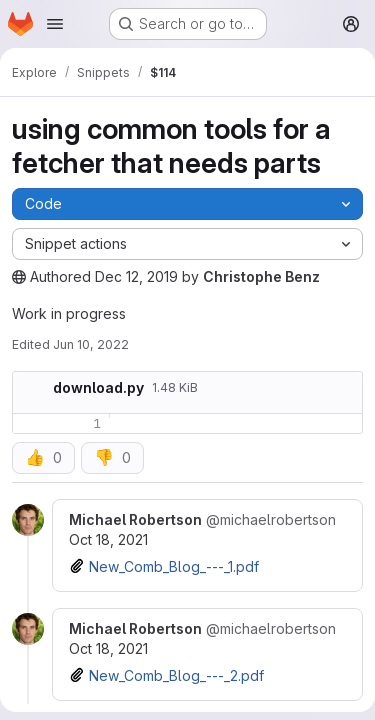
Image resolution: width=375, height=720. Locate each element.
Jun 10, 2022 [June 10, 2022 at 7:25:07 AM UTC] (91, 344)
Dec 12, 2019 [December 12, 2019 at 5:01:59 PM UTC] (136, 276)
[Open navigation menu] (55, 24)
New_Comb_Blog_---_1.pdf (174, 566)
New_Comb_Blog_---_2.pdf (176, 675)
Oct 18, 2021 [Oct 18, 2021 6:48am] (108, 648)
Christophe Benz (261, 276)
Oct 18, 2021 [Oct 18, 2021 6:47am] (108, 539)
